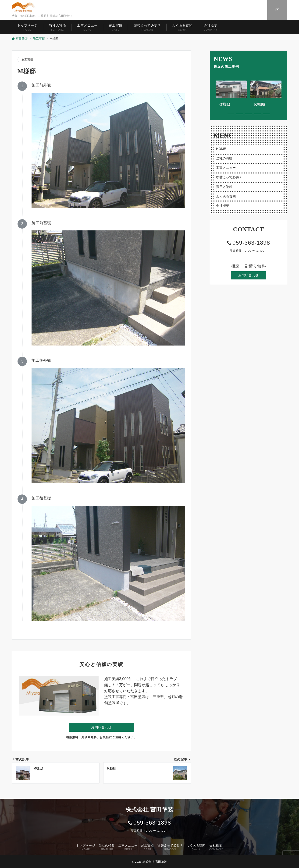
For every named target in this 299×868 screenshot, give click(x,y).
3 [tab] (249, 114)
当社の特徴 (224, 158)
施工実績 (27, 59)
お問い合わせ (101, 727)
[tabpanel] (231, 94)
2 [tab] (240, 114)
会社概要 (223, 206)
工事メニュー (226, 168)
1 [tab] (231, 114)
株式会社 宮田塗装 (155, 862)
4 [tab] (257, 114)
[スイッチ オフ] (277, 10)
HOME (221, 149)
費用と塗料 (224, 187)
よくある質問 (226, 196)
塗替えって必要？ (229, 177)
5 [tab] (266, 114)
